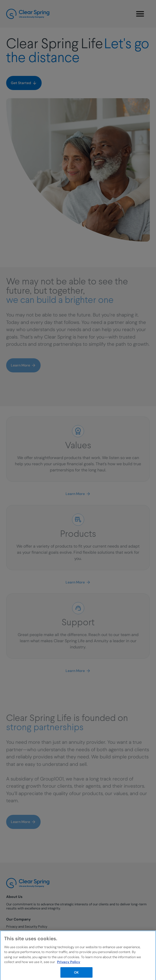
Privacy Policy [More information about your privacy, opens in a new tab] (69, 963)
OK (76, 974)
